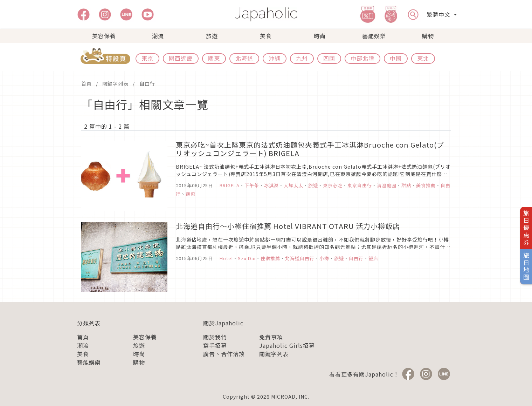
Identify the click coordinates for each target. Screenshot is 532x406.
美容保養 (104, 36)
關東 (214, 58)
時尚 (320, 36)
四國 (329, 58)
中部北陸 (362, 58)
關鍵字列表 (115, 83)
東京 (147, 58)
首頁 (87, 83)
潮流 (158, 36)
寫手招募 (215, 345)
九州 (302, 58)
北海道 (244, 58)
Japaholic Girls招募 (287, 345)
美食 (266, 36)
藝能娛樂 (374, 36)
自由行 (147, 83)
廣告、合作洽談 (224, 354)
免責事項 (271, 337)
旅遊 (212, 36)
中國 (396, 58)
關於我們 (215, 337)
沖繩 (275, 58)
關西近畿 (181, 58)
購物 (428, 36)
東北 (423, 58)
